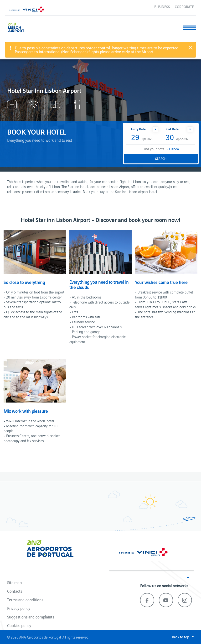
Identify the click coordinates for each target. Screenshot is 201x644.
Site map (14, 582)
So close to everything (24, 282)
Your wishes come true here (161, 282)
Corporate (184, 6)
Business (162, 6)
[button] (155, 129)
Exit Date (172, 129)
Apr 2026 (142, 138)
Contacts (15, 591)
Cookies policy (19, 625)
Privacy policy (19, 608)
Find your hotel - (161, 149)
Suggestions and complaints (31, 617)
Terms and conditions (25, 600)
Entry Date (138, 129)
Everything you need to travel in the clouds (99, 284)
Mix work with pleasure (26, 411)
